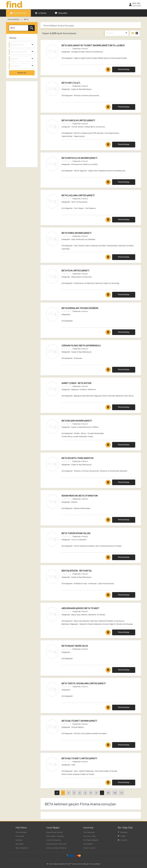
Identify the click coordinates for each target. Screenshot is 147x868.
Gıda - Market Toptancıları (84, 771)
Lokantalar (66, 249)
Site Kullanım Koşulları (55, 836)
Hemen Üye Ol (89, 848)
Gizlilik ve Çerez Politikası (56, 848)
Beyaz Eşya (76, 614)
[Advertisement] (22, 124)
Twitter (122, 836)
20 (115, 793)
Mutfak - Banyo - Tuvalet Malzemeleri (89, 433)
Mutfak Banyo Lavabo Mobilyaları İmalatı (77, 436)
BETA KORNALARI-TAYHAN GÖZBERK (80, 308)
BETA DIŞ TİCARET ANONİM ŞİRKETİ (79, 721)
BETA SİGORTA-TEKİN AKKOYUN (78, 458)
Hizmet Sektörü (78, 127)
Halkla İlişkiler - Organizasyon (73, 136)
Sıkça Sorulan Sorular (54, 832)
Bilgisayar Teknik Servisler (105, 396)
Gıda (73, 239)
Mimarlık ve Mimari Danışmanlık (86, 95)
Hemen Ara (22, 72)
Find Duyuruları (89, 836)
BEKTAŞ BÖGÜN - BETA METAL (77, 571)
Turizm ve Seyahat (79, 539)
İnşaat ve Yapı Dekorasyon (81, 89)
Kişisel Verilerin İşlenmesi (56, 844)
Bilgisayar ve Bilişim (79, 389)
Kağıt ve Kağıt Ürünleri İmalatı (86, 58)
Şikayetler (61, 13)
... (102, 793)
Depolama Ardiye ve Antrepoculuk (112, 171)
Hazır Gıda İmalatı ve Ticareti (106, 771)
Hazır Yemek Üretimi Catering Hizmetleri (90, 246)
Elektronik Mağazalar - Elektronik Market (78, 624)
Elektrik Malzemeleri (82, 508)
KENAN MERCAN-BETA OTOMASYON (80, 496)
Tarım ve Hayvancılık (79, 202)
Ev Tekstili (101, 614)
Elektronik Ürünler (101, 624)
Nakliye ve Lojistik (90, 164)
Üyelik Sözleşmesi (54, 840)
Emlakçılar (78, 358)
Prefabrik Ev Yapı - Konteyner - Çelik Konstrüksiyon (94, 583)
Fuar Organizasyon (112, 133)
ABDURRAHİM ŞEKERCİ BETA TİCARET (80, 608)
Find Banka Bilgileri (91, 840)
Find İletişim (88, 844)
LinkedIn (122, 840)
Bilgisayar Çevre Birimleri (84, 396)
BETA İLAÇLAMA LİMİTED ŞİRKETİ (78, 195)
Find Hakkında (89, 832)
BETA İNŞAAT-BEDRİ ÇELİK (75, 646)
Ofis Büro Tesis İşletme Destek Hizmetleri (90, 733)
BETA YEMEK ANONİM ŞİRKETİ (76, 233)
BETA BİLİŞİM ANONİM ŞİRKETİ (77, 421)
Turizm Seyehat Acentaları (84, 546)
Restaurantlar (112, 246)
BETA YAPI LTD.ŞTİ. (71, 83)
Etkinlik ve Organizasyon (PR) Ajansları (89, 133)
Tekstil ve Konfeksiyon (94, 52)
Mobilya (95, 427)
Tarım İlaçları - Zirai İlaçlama (85, 208)
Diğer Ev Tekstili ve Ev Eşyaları (121, 624)
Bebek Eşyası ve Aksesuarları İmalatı (112, 58)
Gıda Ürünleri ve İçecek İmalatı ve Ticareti (78, 774)
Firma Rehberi (18, 13)
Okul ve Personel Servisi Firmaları (108, 546)
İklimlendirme (77, 164)
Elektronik (92, 389)
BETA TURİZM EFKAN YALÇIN (76, 533)
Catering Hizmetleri (126, 246)
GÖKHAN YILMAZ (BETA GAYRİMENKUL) (81, 345)
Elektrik (74, 502)
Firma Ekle (20, 836)
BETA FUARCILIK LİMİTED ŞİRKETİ (78, 120)
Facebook (123, 832)
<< (57, 793)
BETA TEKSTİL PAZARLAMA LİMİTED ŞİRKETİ (84, 683)
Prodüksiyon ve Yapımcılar (84, 283)
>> (122, 793)
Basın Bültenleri (22, 848)
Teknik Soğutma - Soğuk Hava (86, 171)
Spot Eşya (94, 621)
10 (108, 793)
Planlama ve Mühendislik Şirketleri (113, 471)
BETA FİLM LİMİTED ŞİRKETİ (75, 270)
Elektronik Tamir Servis (125, 396)
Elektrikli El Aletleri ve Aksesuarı (111, 621)
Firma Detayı (124, 69)
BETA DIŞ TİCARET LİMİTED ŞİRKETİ (79, 758)
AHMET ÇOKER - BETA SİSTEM (76, 383)
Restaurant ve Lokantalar (85, 239)
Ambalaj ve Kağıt (78, 52)
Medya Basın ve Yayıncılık (95, 127)
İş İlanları (41, 13)
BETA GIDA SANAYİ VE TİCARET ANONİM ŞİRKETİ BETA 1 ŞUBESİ (93, 45)
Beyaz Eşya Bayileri (82, 621)
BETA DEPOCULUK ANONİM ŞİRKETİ (79, 158)
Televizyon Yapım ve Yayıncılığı (107, 283)
